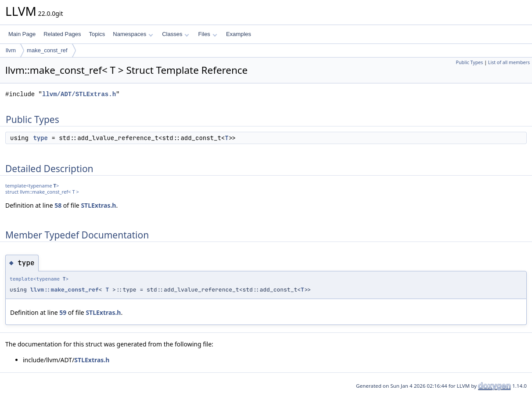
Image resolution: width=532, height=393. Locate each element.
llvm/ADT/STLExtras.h (79, 94)
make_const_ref (47, 50)
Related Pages (62, 34)
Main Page (22, 34)
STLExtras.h (98, 205)
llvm (11, 50)
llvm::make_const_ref (65, 290)
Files (207, 34)
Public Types (470, 62)
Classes (176, 34)
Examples (239, 34)
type (40, 138)
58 (58, 205)
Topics (97, 34)
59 (63, 312)
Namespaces (133, 34)
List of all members (509, 62)
